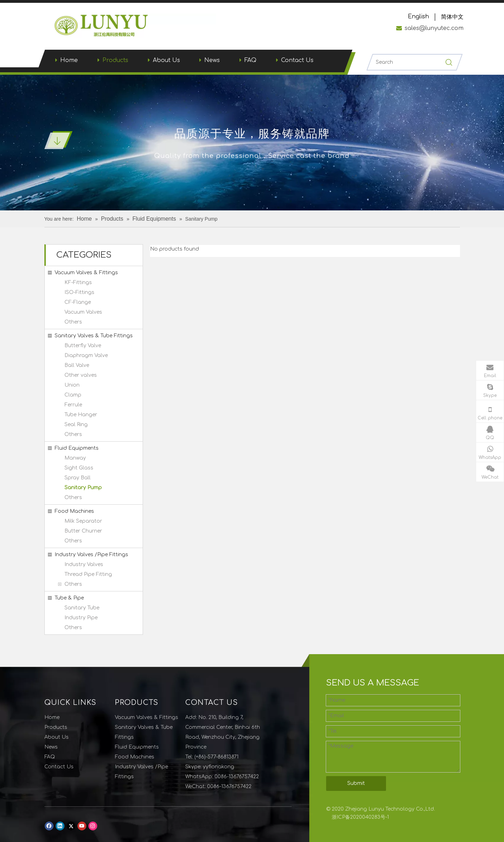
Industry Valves (84, 564)
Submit (356, 783)
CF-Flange (78, 302)
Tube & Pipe (69, 598)
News (212, 60)
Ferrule (73, 405)
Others (73, 322)
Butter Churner (83, 531)
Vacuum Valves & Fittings (86, 273)
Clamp (73, 395)
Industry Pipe (81, 618)
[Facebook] (49, 826)
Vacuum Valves (83, 312)
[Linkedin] (60, 826)
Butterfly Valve (83, 346)
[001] (58, 140)
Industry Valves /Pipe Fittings (91, 555)
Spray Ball (77, 478)
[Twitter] (71, 826)
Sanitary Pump (83, 488)
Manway (75, 458)
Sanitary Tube (82, 608)
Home (69, 60)
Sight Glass (79, 468)
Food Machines (74, 511)
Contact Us (297, 60)
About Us (166, 60)
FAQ (250, 60)
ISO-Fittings (79, 292)
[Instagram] (93, 826)
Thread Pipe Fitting (88, 574)
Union (72, 385)
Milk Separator (83, 521)
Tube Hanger (81, 415)
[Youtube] (82, 826)
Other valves (81, 375)
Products (115, 60)
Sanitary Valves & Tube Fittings (94, 336)
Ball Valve (77, 365)
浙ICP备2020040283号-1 (360, 817)
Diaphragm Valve (86, 355)
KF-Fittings (78, 282)
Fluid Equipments (77, 448)
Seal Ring (76, 425)
